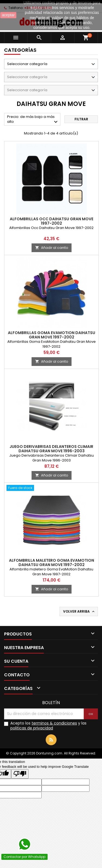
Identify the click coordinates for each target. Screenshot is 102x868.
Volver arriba (79, 612)
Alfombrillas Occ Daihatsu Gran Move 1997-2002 (52, 221)
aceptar (8, 15)
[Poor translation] (20, 774)
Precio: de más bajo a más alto (33, 120)
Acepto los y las (48, 726)
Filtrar (81, 119)
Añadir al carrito (52, 248)
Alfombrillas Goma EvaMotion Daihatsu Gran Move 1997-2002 (52, 335)
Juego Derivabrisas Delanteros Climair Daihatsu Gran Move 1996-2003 (51, 449)
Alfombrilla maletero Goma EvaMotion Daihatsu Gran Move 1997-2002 (52, 563)
